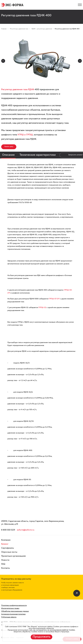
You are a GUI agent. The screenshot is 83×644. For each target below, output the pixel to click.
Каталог (5, 544)
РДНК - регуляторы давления (42, 29)
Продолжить (41, 637)
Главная (4, 29)
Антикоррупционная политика (13, 614)
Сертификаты (8, 548)
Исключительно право (10, 608)
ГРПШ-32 (42, 308)
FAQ (3, 564)
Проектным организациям (13, 556)
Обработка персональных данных (15, 611)
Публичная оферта (9, 617)
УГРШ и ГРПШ (25, 135)
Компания (6, 540)
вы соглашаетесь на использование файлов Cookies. (54, 630)
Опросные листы (9, 552)
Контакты (6, 568)
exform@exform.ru (26, 530)
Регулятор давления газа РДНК (18, 90)
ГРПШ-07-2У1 (54, 299)
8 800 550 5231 (8, 530)
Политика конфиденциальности (14, 606)
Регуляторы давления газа (19, 29)
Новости (5, 560)
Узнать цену (9, 147)
